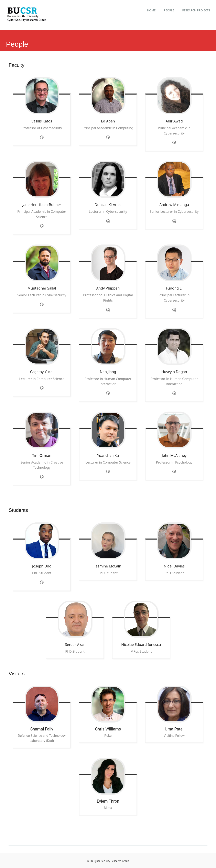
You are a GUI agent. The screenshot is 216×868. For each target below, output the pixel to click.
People (169, 10)
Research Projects (196, 10)
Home (151, 10)
